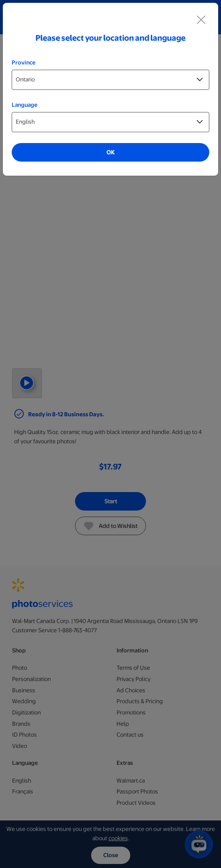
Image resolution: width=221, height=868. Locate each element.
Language (25, 105)
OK (110, 152)
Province (24, 62)
